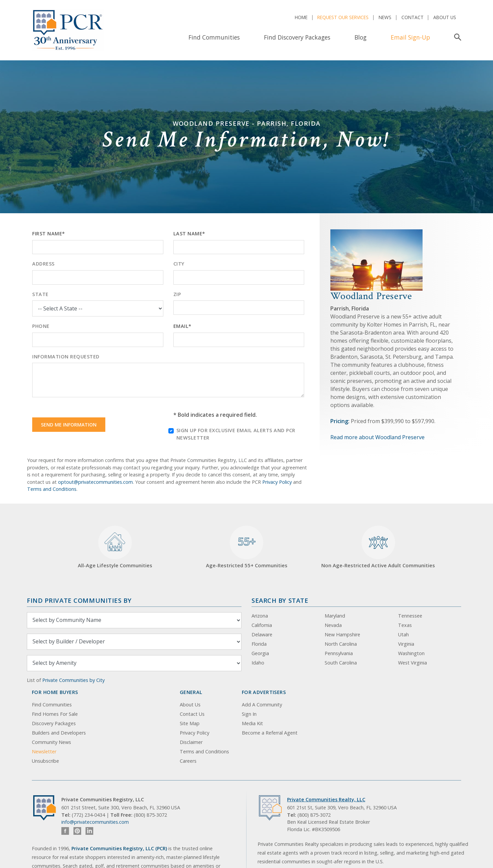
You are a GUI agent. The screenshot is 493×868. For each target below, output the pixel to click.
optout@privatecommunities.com (95, 482)
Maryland (335, 616)
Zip (177, 294)
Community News (51, 742)
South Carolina (341, 663)
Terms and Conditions (52, 489)
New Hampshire (342, 634)
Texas (405, 625)
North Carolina (341, 644)
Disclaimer (191, 742)
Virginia (406, 644)
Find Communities (214, 37)
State (40, 294)
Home (301, 17)
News (385, 17)
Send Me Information (69, 425)
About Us (445, 17)
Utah (403, 634)
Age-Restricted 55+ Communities (247, 547)
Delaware (262, 634)
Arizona (260, 616)
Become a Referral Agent (270, 733)
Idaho (258, 663)
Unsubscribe (45, 761)
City (179, 264)
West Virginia (413, 663)
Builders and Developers (59, 733)
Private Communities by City (73, 680)
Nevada (333, 625)
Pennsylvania (339, 653)
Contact (413, 17)
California (262, 625)
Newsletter (44, 751)
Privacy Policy (277, 482)
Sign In (249, 714)
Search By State (280, 600)
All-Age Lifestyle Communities (115, 547)
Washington (411, 653)
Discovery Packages (54, 723)
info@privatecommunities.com (95, 822)
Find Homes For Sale (55, 714)
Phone (41, 326)
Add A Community (262, 705)
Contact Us (192, 714)
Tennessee (410, 616)
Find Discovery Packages (297, 37)
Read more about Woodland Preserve (377, 437)
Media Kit (252, 723)
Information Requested (66, 357)
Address (43, 264)
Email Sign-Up (410, 37)
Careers (188, 761)
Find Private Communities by (79, 600)
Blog (361, 37)
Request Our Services (343, 17)
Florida (259, 644)
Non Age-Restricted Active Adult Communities (378, 547)
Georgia (260, 653)
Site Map (190, 723)
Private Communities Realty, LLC (326, 799)
